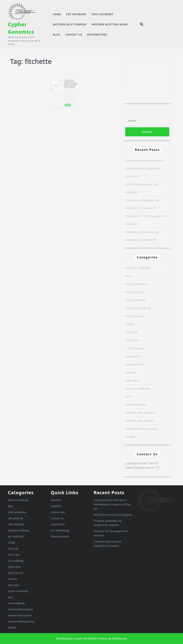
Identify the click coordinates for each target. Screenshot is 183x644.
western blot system (140, 421)
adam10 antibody (138, 268)
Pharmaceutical (60, 536)
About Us (56, 500)
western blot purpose (70, 24)
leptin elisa (133, 356)
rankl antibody (136, 404)
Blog (57, 35)
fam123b (132, 332)
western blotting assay (110, 24)
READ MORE (67, 100)
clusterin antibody (138, 308)
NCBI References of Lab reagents (113, 515)
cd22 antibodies (137, 284)
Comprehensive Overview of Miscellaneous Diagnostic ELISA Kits (145, 168)
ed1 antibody (135, 316)
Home (57, 14)
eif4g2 (130, 324)
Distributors (97, 35)
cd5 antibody (76, 14)
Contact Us (74, 35)
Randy (66, 89)
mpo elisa (132, 380)
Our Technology (60, 530)
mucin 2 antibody (138, 388)
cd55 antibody (102, 14)
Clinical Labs (58, 512)
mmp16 (131, 372)
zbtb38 (130, 437)
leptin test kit (135, 364)
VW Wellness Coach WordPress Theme (82, 639)
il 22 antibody (135, 348)
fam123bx (132, 340)
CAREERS (56, 506)
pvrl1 (129, 396)
